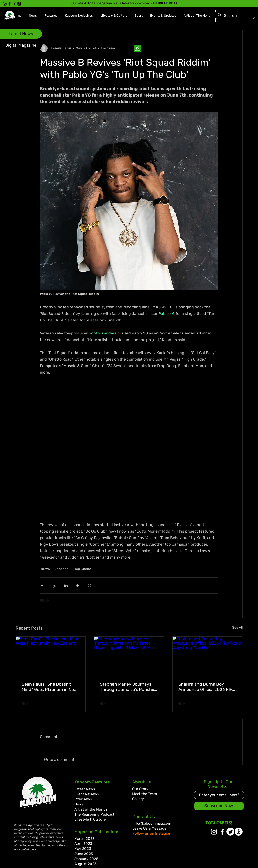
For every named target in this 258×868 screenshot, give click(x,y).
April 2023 (83, 844)
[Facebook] (10, 4)
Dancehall (62, 569)
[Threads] (19, 4)
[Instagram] (5, 4)
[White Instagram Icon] (214, 832)
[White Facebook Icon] (222, 832)
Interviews (83, 799)
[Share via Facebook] (42, 586)
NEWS (45, 569)
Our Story (140, 789)
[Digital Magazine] (21, 45)
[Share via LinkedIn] (66, 586)
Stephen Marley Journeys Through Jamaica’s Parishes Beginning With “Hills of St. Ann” (128, 687)
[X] (14, 4)
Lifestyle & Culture (90, 819)
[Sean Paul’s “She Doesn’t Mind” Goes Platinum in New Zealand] (51, 656)
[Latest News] (21, 34)
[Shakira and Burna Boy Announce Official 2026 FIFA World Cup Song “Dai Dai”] (207, 656)
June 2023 (84, 854)
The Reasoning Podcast (94, 814)
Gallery (138, 799)
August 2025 (85, 864)
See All (237, 628)
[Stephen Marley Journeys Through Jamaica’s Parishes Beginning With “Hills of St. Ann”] (129, 656)
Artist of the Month (91, 809)
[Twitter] (230, 832)
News (79, 804)
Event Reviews (87, 794)
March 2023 (84, 839)
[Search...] (234, 16)
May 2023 (83, 849)
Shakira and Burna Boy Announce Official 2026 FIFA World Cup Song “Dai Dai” (207, 687)
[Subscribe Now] (219, 806)
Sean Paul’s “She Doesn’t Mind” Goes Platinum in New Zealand (49, 687)
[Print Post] (89, 586)
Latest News (85, 789)
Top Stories (83, 569)
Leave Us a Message (149, 828)
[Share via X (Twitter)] (54, 586)
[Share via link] (78, 586)
